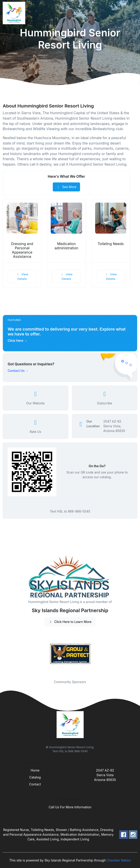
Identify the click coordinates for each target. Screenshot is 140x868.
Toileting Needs (111, 244)
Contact (35, 784)
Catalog (35, 777)
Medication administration (66, 246)
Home (35, 770)
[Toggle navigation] (133, 13)
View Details (22, 276)
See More (66, 187)
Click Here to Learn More (70, 622)
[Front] (15, 13)
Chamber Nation (119, 860)
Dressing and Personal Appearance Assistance (22, 250)
